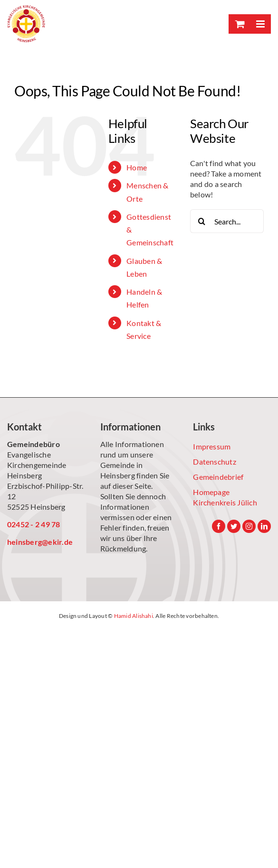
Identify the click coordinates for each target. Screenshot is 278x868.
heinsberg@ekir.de (40, 542)
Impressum (212, 446)
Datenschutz (215, 462)
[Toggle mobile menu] (260, 24)
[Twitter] (234, 526)
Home (137, 167)
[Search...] (227, 221)
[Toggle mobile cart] (239, 24)
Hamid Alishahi (134, 616)
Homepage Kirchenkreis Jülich (225, 497)
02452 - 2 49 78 (34, 524)
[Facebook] (219, 526)
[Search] (202, 221)
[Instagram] (249, 526)
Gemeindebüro (34, 444)
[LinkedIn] (264, 526)
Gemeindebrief (218, 477)
